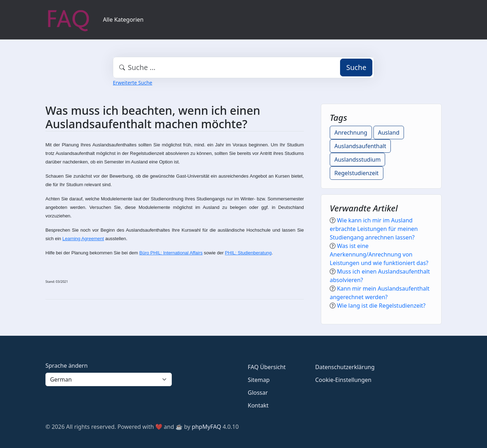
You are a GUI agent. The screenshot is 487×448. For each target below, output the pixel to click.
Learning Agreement (83, 239)
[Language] (109, 379)
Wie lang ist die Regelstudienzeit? (381, 306)
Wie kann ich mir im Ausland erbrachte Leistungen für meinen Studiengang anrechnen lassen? (374, 229)
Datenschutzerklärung (345, 367)
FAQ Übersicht (267, 367)
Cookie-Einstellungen (343, 380)
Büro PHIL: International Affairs (171, 253)
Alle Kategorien (123, 20)
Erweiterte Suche (133, 83)
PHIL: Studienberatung (248, 253)
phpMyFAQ (206, 427)
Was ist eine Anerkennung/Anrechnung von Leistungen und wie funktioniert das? (379, 254)
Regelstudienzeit (357, 173)
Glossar (258, 393)
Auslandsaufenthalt (360, 146)
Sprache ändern (67, 366)
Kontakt (258, 405)
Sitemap (259, 380)
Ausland (389, 133)
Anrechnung (351, 133)
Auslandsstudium (357, 160)
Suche (356, 67)
